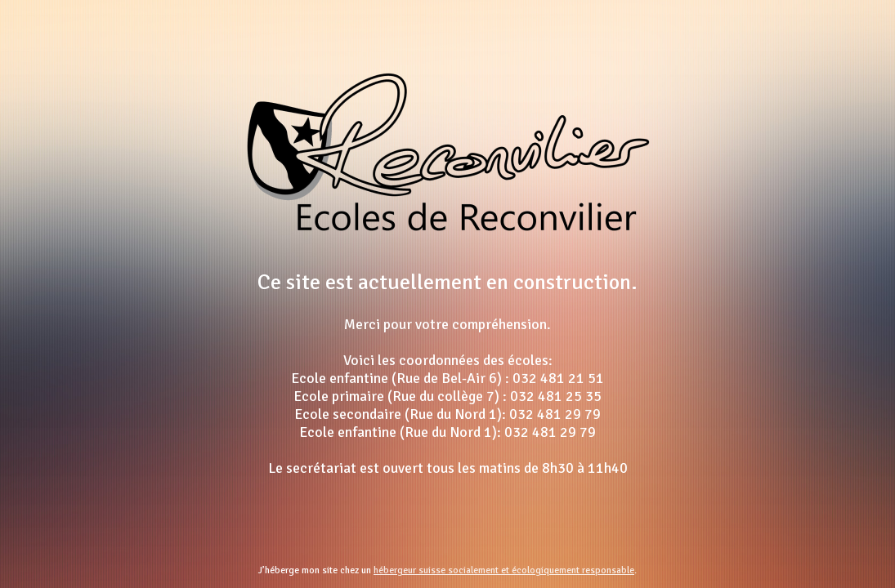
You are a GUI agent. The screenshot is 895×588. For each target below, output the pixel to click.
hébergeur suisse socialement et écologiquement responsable (504, 570)
